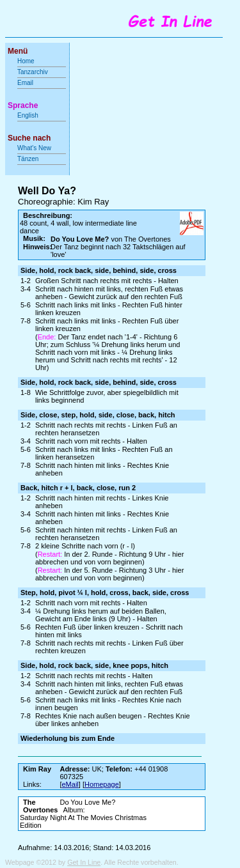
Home (26, 61)
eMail (70, 784)
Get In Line (84, 862)
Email (25, 83)
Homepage (102, 784)
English (28, 115)
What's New (35, 148)
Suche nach (29, 138)
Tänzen (28, 159)
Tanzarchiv (33, 72)
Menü (18, 51)
